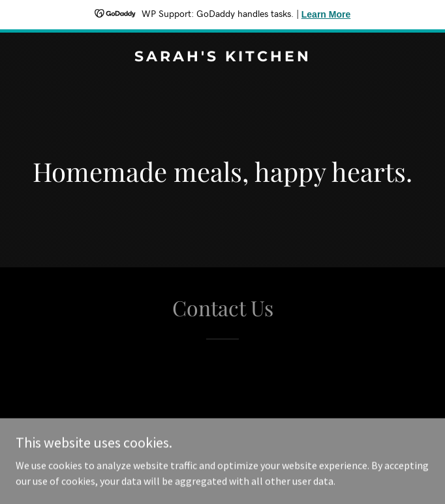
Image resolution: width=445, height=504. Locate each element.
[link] (222, 57)
